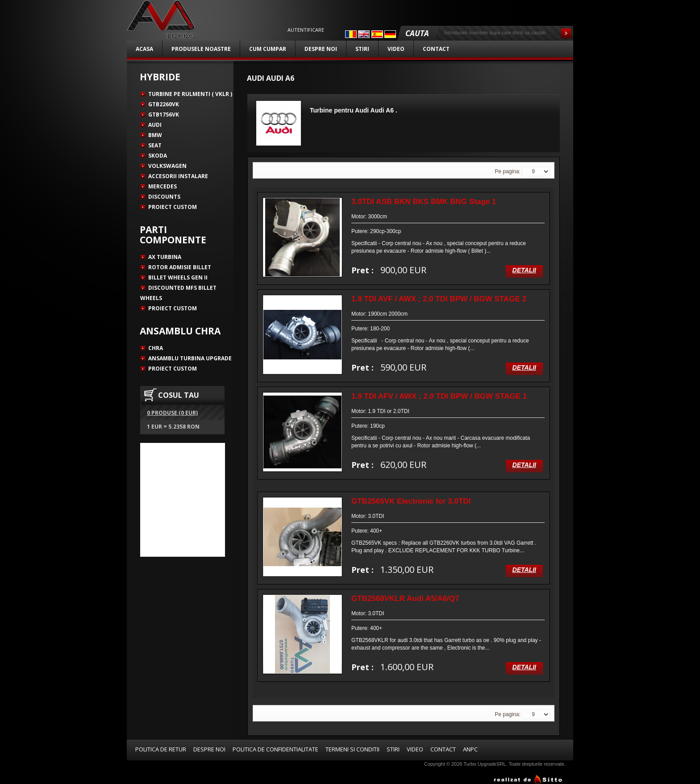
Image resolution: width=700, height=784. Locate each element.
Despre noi (321, 49)
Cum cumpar (268, 49)
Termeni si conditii (352, 749)
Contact (436, 49)
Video (396, 49)
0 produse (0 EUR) (172, 413)
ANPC (470, 749)
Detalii (524, 270)
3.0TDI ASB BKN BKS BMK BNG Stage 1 (424, 202)
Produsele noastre (201, 49)
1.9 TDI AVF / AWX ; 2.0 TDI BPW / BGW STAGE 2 (439, 299)
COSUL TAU (179, 395)
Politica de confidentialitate (275, 749)
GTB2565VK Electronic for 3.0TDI (411, 501)
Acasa (144, 49)
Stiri (362, 49)
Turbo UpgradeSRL (485, 764)
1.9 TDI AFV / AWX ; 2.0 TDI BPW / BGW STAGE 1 (439, 396)
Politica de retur (161, 749)
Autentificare (306, 30)
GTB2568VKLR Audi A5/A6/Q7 (405, 598)
